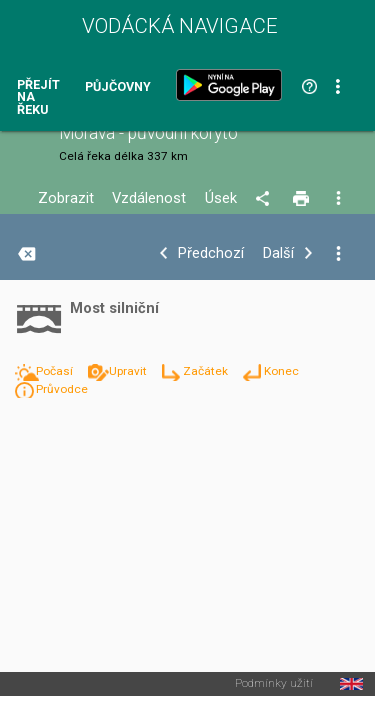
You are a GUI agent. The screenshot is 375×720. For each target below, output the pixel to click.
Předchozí (211, 253)
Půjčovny (118, 87)
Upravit (129, 371)
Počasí (56, 371)
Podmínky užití (274, 684)
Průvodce (62, 389)
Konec (281, 371)
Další (278, 253)
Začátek (207, 371)
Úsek (221, 198)
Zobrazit (66, 198)
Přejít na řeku (38, 98)
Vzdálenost (149, 198)
